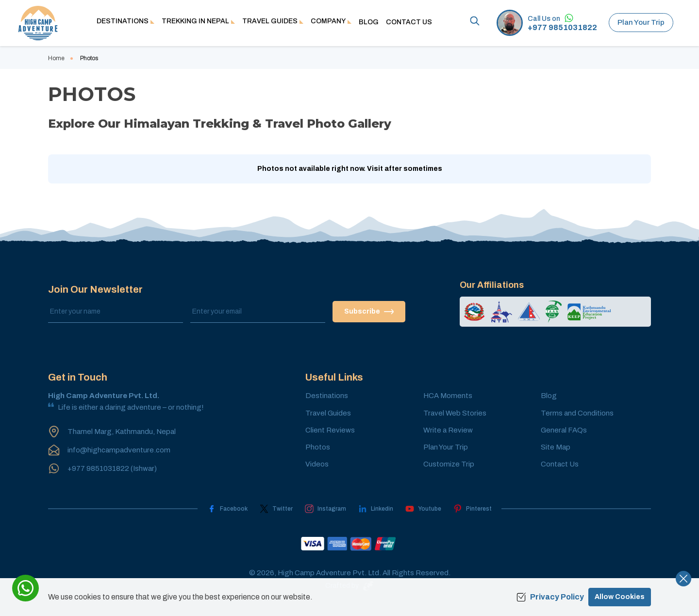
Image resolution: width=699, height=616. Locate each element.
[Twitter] (276, 509)
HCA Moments (448, 396)
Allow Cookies (620, 597)
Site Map (556, 447)
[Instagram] (325, 509)
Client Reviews (330, 430)
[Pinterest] (473, 509)
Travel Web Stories (455, 413)
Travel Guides (328, 413)
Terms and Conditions (577, 413)
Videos (317, 464)
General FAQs (564, 430)
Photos (318, 447)
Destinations (327, 396)
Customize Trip (449, 464)
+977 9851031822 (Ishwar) (112, 468)
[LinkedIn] (376, 509)
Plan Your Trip (641, 22)
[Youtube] (423, 509)
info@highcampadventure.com (119, 450)
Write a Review (448, 430)
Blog (369, 22)
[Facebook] (227, 509)
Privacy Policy (550, 597)
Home (56, 58)
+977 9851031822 (562, 28)
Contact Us (409, 22)
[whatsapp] (25, 588)
